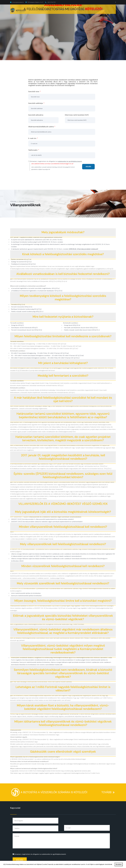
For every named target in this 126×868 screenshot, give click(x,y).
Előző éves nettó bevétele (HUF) (77, 115)
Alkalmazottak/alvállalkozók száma (42, 127)
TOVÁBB (109, 791)
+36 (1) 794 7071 (51, 2)
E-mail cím (33, 138)
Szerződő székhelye (36, 103)
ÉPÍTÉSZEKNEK (61, 9)
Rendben (119, 864)
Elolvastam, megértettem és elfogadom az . (40, 854)
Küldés (20, 860)
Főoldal (13, 201)
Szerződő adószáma (36, 115)
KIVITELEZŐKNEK (45, 9)
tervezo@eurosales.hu (18, 2)
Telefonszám (34, 150)
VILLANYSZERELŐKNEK (79, 9)
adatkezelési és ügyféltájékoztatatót (70, 161)
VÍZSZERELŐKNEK (97, 9)
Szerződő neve (34, 92)
